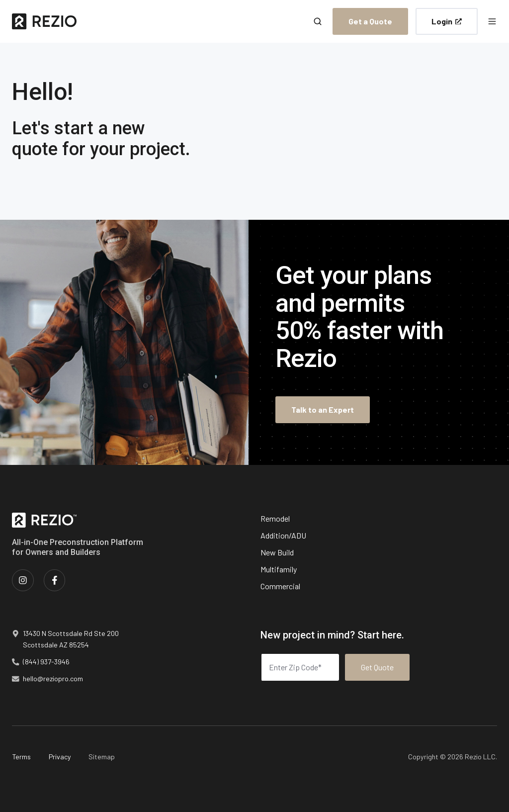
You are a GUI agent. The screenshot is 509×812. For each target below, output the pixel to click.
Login (447, 21)
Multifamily (279, 569)
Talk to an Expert (323, 409)
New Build (277, 552)
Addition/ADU (283, 535)
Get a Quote (370, 21)
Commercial (280, 586)
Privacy (60, 757)
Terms (21, 757)
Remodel (275, 518)
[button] (318, 21)
